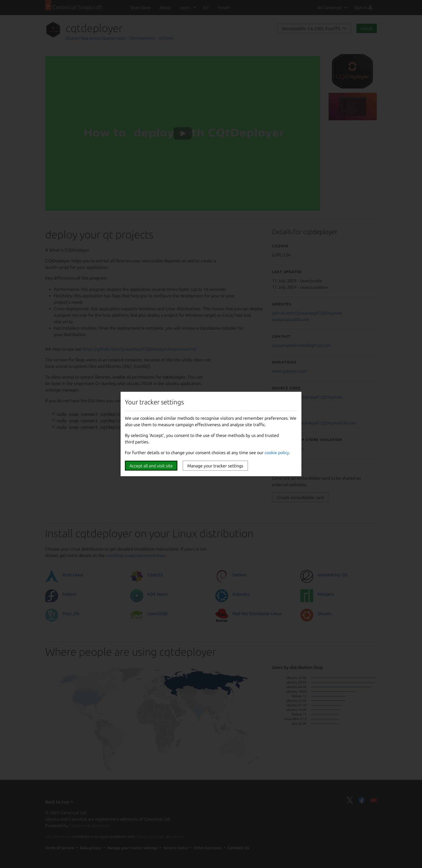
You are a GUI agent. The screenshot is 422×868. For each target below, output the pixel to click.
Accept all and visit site (151, 466)
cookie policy (277, 453)
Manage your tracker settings (215, 466)
